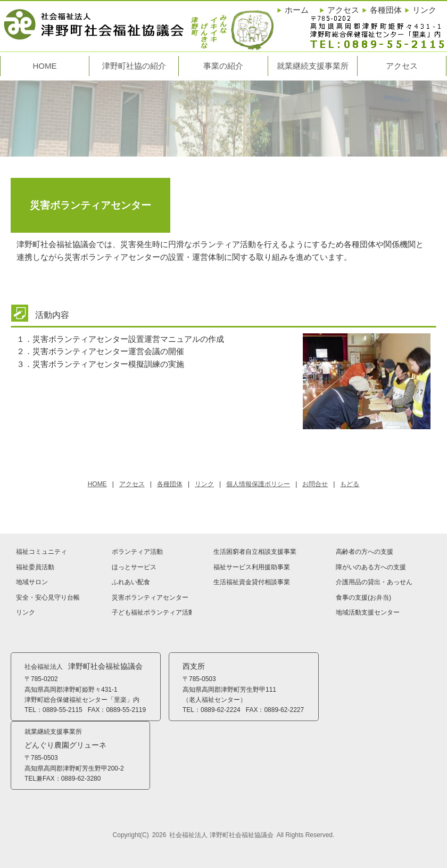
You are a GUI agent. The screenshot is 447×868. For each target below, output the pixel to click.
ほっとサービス (134, 567)
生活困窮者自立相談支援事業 (255, 552)
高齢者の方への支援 (365, 552)
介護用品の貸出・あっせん (374, 582)
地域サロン (32, 582)
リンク (26, 612)
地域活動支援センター (368, 612)
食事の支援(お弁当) (363, 597)
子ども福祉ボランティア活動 (152, 612)
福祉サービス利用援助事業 (252, 567)
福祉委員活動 (35, 567)
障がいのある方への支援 (371, 567)
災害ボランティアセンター (150, 597)
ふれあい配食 (131, 582)
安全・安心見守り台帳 (48, 597)
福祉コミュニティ (42, 552)
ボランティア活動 (137, 552)
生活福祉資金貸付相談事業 (252, 582)
